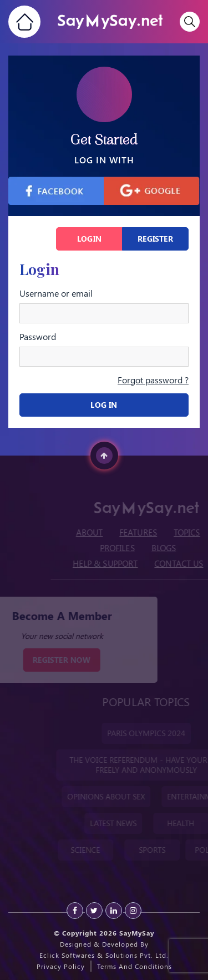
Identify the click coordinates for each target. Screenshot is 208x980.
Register (155, 239)
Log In (104, 405)
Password (38, 337)
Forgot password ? (153, 380)
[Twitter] (94, 911)
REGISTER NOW (55, 660)
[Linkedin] (114, 911)
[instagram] (133, 911)
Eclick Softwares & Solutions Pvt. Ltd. (104, 955)
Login (89, 239)
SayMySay (137, 933)
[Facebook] (75, 911)
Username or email (56, 293)
